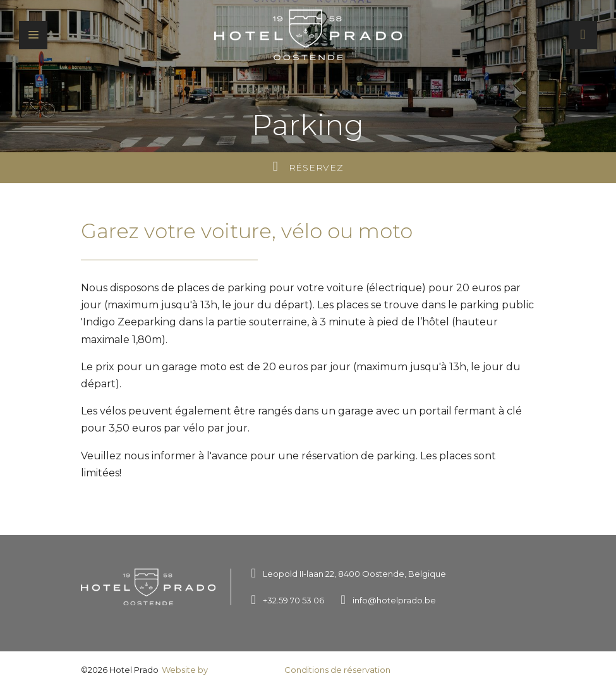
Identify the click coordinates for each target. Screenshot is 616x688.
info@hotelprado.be (394, 600)
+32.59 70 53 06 (293, 600)
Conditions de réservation (337, 670)
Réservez (308, 166)
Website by (220, 671)
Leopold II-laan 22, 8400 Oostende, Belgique (354, 574)
